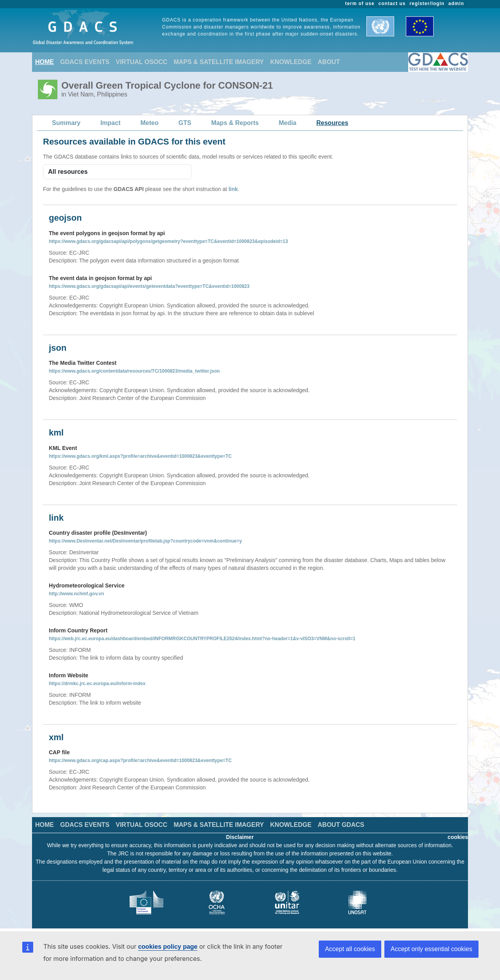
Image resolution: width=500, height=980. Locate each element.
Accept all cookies (350, 949)
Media (287, 123)
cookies (458, 837)
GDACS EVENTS (85, 62)
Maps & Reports (235, 123)
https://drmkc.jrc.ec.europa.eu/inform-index (97, 684)
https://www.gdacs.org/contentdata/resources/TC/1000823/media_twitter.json (134, 371)
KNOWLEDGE (291, 62)
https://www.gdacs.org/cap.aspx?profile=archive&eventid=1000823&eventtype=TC (140, 760)
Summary (66, 123)
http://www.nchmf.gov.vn (76, 594)
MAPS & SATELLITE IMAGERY (219, 62)
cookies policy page (168, 947)
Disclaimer (240, 837)
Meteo (150, 123)
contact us (392, 4)
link (233, 189)
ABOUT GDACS (341, 825)
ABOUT (329, 62)
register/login (427, 4)
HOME (45, 62)
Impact (111, 123)
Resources (332, 123)
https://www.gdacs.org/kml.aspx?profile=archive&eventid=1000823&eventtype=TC (140, 456)
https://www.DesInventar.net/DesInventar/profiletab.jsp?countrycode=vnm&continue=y (145, 541)
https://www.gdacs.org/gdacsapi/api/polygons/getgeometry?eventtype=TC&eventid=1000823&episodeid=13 (168, 241)
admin (456, 4)
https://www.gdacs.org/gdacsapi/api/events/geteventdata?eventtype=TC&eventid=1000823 (149, 286)
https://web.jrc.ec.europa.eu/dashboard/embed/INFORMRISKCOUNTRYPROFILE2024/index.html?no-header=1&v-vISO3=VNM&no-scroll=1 (202, 639)
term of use (360, 4)
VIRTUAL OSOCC (141, 62)
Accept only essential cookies (431, 949)
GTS (185, 123)
